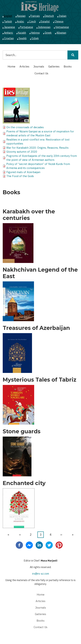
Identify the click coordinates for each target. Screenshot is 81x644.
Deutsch (49, 16)
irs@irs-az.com (41, 574)
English (8, 16)
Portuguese (26, 27)
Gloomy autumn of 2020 (22, 152)
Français (35, 16)
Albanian (61, 33)
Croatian (9, 38)
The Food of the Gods (20, 176)
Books (68, 66)
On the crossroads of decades (25, 127)
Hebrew (35, 33)
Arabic (20, 22)
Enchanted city (24, 483)
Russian (21, 16)
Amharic (8, 33)
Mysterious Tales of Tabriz (40, 380)
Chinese (59, 22)
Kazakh (22, 33)
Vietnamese (62, 27)
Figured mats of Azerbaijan (23, 172)
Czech (32, 22)
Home (11, 66)
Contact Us (41, 73)
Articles (24, 66)
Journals (39, 66)
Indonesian (44, 27)
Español (45, 22)
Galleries (54, 66)
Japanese (9, 27)
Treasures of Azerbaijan (36, 328)
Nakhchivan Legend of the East (40, 273)
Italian (63, 16)
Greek (48, 33)
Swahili (23, 38)
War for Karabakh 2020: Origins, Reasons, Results (37, 148)
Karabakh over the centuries (29, 215)
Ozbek (35, 38)
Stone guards (22, 432)
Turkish (8, 22)
